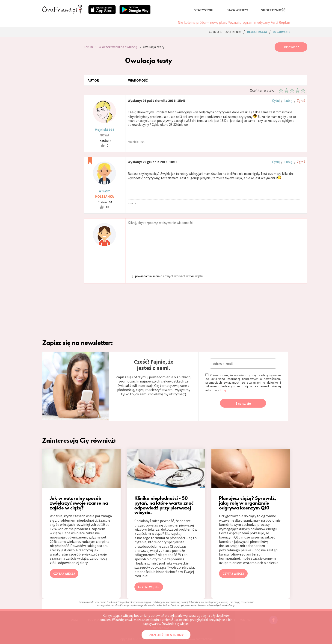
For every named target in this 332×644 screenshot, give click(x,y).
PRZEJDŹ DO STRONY (166, 635)
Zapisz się (243, 403)
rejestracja (257, 32)
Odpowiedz (291, 47)
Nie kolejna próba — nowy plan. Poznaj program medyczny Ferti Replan (234, 22)
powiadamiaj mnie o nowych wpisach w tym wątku (167, 276)
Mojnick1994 (104, 130)
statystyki (204, 10)
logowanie (281, 32)
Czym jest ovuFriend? (225, 32)
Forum (88, 47)
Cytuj (276, 101)
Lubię (288, 101)
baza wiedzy (237, 10)
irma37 (104, 191)
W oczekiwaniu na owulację (118, 47)
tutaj (223, 390)
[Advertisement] (59, 104)
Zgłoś (301, 101)
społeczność (273, 10)
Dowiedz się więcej (175, 624)
